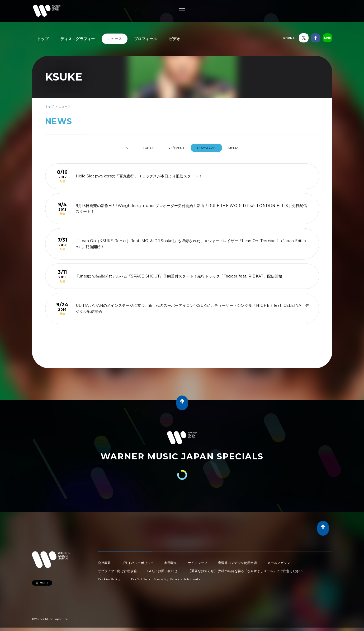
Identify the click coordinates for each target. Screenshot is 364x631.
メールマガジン (279, 561)
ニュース (115, 39)
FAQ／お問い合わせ (162, 569)
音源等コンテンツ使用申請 (238, 561)
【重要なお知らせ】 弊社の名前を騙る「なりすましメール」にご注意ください (245, 569)
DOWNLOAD (212, 148)
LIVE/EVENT (176, 148)
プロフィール (146, 39)
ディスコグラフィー (78, 39)
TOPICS (144, 148)
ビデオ (175, 39)
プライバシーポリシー (138, 561)
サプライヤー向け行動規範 (117, 569)
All (118, 148)
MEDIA (244, 148)
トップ (43, 39)
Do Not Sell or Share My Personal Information (167, 577)
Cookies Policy (109, 577)
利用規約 (171, 561)
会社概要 (104, 561)
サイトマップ (198, 561)
